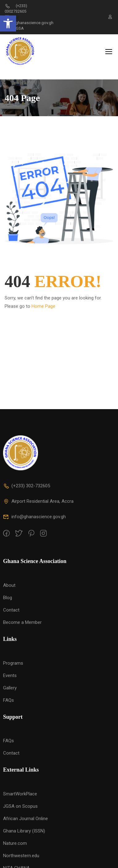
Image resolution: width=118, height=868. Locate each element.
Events (10, 671)
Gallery (10, 683)
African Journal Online (25, 814)
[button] (8, 23)
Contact (11, 606)
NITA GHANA (16, 864)
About (9, 581)
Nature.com (15, 839)
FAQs (8, 696)
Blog (8, 593)
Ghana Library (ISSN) (24, 827)
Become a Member (22, 618)
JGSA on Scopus (20, 802)
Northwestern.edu (21, 851)
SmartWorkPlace (20, 790)
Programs (13, 658)
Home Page (43, 295)
